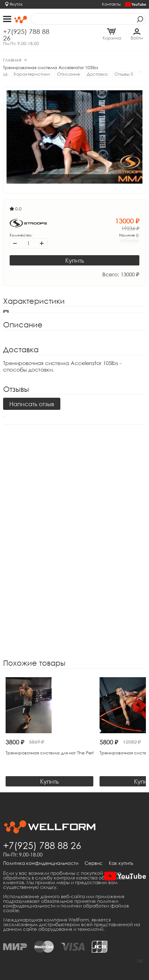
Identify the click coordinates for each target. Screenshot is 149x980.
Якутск (16, 4)
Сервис (94, 863)
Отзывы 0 (124, 74)
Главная (12, 60)
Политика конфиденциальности (41, 863)
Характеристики (32, 74)
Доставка (97, 74)
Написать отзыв (32, 404)
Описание (68, 74)
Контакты (111, 4)
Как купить (121, 863)
